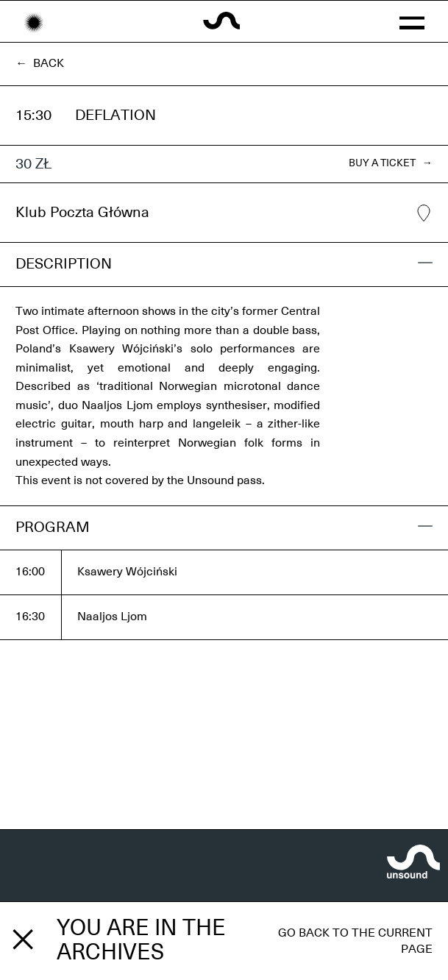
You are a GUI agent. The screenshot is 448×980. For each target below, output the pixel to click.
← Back (40, 63)
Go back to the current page (355, 941)
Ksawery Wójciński (127, 572)
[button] (412, 21)
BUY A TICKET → (391, 163)
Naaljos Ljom (112, 617)
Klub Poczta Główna (224, 213)
